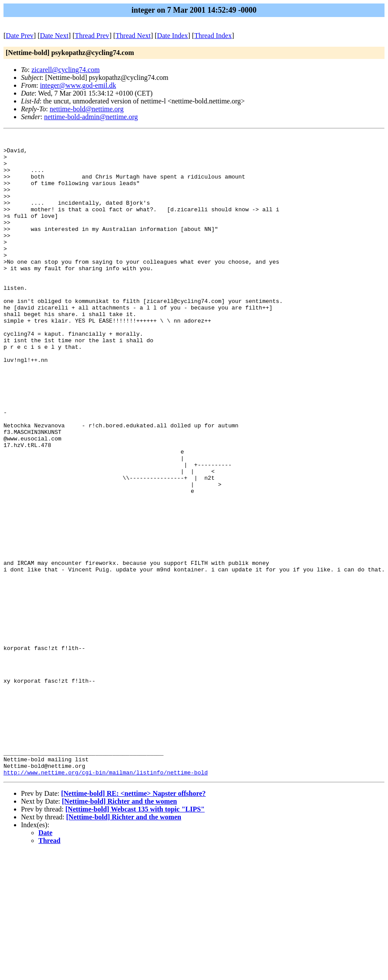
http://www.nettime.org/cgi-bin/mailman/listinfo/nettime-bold (106, 901)
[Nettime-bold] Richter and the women (120, 930)
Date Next (54, 36)
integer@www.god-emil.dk (78, 85)
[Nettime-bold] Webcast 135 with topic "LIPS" (135, 937)
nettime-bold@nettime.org (87, 109)
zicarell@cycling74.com (65, 70)
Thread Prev (92, 36)
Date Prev (20, 36)
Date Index (173, 36)
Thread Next (133, 36)
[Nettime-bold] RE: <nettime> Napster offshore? (133, 922)
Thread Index (213, 36)
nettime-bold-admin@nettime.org (91, 117)
